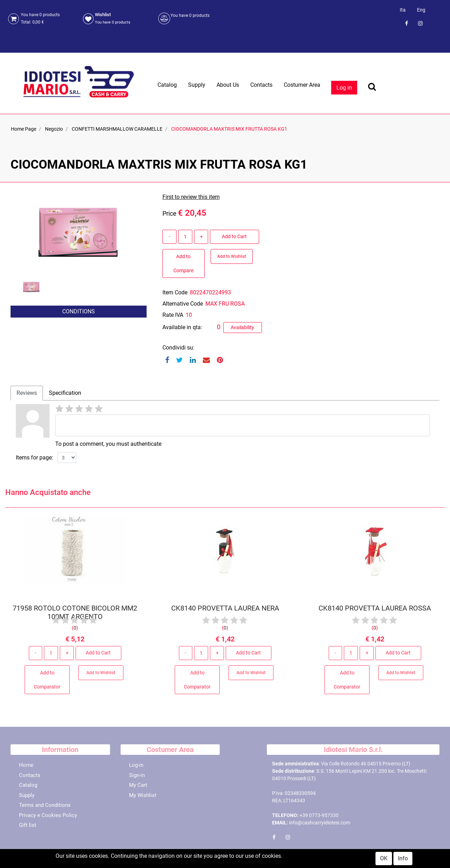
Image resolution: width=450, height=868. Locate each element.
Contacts (261, 85)
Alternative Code (183, 304)
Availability (242, 327)
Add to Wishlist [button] (232, 256)
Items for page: (34, 458)
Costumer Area (302, 85)
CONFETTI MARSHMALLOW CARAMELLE (117, 129)
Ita (403, 10)
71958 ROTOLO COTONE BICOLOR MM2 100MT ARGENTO (75, 615)
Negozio (54, 129)
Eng (421, 10)
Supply (197, 85)
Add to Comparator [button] (47, 682)
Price (169, 213)
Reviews (27, 393)
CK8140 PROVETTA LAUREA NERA (225, 611)
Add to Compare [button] (183, 263)
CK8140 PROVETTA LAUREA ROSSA (375, 611)
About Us (228, 85)
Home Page (24, 129)
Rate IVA (173, 315)
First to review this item (191, 197)
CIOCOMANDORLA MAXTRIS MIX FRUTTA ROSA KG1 (229, 129)
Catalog (167, 85)
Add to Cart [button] (234, 236)
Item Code (175, 292)
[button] (33, 329)
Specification (65, 393)
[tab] (27, 393)
